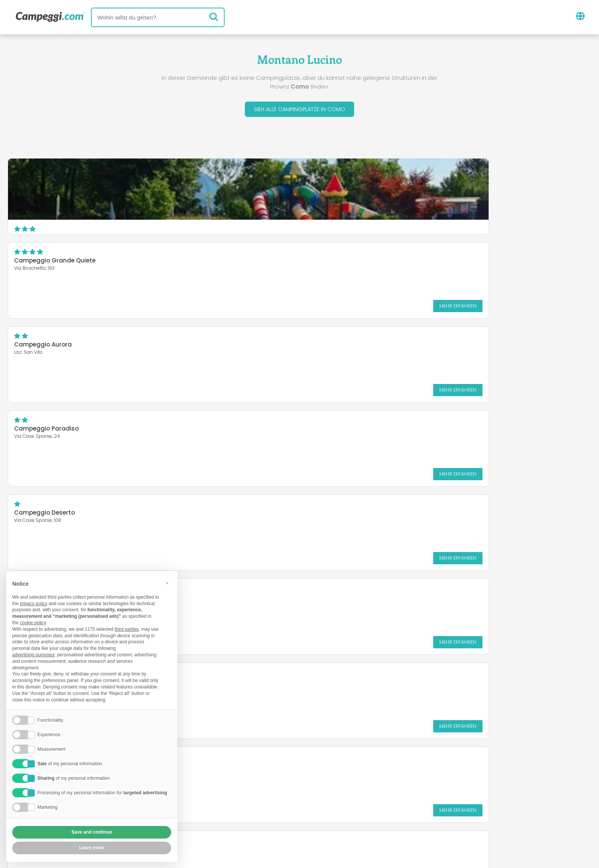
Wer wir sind (201, 805)
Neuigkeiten (262, 773)
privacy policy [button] (34, 604)
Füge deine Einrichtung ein (275, 805)
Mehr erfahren (361, 224)
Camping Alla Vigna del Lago (256, 431)
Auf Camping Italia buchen (374, 805)
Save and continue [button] (92, 832)
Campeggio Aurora (440, 179)
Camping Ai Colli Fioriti (48, 347)
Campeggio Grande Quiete (253, 179)
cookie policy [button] (33, 623)
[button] (167, 583)
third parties (127, 629)
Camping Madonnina (443, 263)
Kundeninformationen (328, 818)
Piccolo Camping (238, 347)
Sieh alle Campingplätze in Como (299, 110)
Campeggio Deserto (243, 263)
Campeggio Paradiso (46, 263)
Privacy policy (258, 818)
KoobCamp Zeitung (324, 773)
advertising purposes (33, 655)
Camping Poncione (43, 431)
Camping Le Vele (436, 347)
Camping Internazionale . (449, 431)
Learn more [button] (91, 848)
